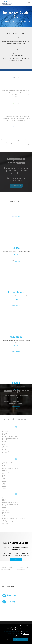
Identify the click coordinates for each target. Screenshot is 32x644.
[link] (7, 3)
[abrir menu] (29, 3)
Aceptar (25, 640)
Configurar (8, 640)
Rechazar (17, 640)
